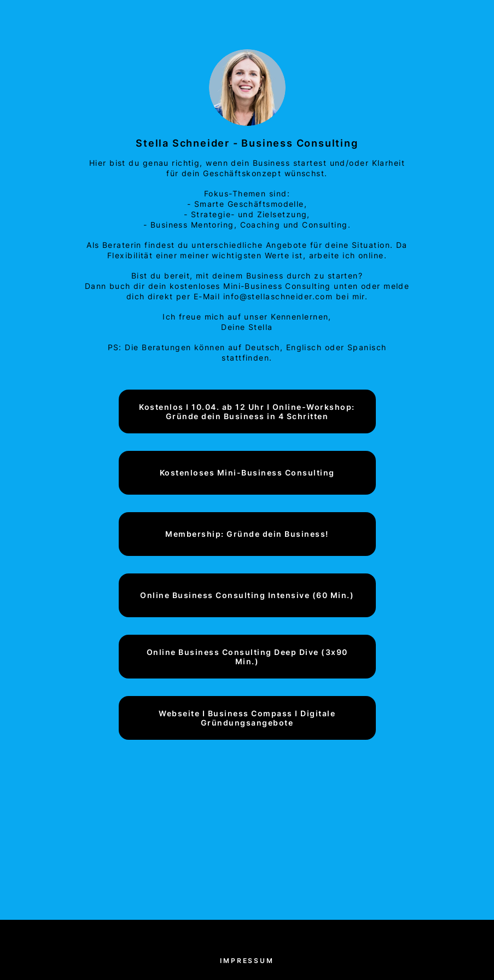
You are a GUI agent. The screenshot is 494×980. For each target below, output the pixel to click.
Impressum (247, 961)
